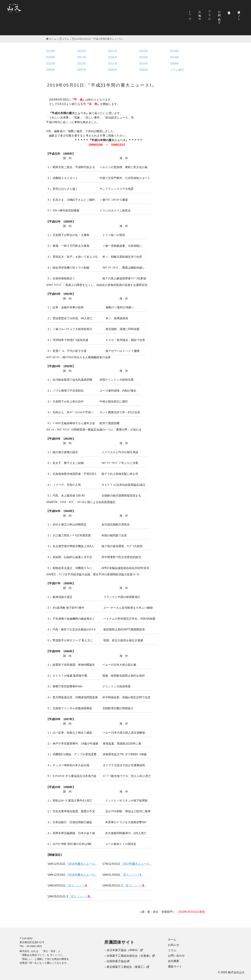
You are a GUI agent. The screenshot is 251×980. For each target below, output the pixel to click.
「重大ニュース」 (132, 875)
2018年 (51, 57)
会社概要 (229, 10)
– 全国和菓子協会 (115, 961)
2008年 (51, 70)
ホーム (51, 39)
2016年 (113, 57)
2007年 (82, 70)
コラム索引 (177, 70)
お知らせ (200, 14)
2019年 (175, 51)
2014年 (175, 57)
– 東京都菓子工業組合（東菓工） (125, 967)
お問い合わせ (219, 16)
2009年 (175, 64)
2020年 (144, 51)
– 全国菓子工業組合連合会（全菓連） (128, 956)
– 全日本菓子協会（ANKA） (122, 950)
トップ (190, 14)
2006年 (113, 70)
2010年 (144, 64)
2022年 (82, 51)
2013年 (51, 64)
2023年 (51, 51)
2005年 (144, 70)
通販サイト (239, 14)
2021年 (113, 51)
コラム (210, 14)
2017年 (82, 57)
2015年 (144, 57)
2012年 (82, 64)
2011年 (113, 64)
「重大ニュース (80, 896)
